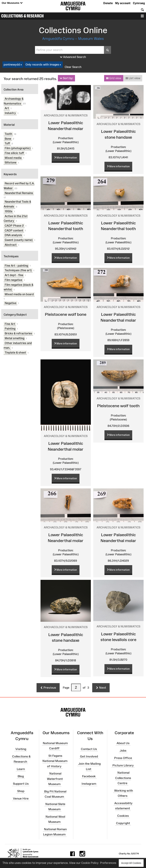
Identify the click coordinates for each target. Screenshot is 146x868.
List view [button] (133, 78)
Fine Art (10, 324)
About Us (123, 743)
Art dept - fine (14, 275)
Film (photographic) (18, 148)
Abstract (11, 245)
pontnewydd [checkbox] (13, 65)
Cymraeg (139, 3)
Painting (10, 329)
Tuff (7, 143)
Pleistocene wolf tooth (118, 406)
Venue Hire (21, 798)
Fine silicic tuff (14, 153)
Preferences (108, 863)
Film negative (13, 280)
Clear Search (73, 67)
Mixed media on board (19, 294)
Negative (11, 303)
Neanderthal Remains (19, 193)
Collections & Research (22, 16)
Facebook (89, 776)
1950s (9, 211)
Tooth (8, 134)
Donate (108, 3)
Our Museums (12, 3)
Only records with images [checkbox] (44, 65)
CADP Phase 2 (14, 226)
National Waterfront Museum (55, 779)
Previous (48, 688)
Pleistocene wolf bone (66, 314)
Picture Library (123, 765)
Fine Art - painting (16, 265)
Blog (21, 776)
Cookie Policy (90, 863)
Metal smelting (14, 338)
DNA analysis (13, 235)
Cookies (123, 816)
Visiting (21, 749)
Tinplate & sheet (15, 353)
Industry (10, 113)
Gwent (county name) (19, 240)
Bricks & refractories (18, 333)
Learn (21, 769)
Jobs (123, 751)
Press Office (123, 758)
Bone (8, 138)
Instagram (89, 784)
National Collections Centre (123, 778)
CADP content (14, 230)
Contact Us (89, 749)
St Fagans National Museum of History (55, 761)
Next (101, 688)
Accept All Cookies (131, 863)
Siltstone (11, 162)
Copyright (123, 823)
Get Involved (89, 756)
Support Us (21, 784)
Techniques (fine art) (18, 270)
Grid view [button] (114, 78)
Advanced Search (73, 57)
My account (123, 3)
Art (7, 108)
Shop (21, 791)
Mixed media (13, 158)
